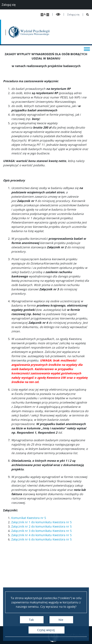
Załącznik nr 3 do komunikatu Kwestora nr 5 (41, 531)
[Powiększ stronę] (42, 15)
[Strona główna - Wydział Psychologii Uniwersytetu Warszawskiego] (29, 32)
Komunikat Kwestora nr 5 (29, 518)
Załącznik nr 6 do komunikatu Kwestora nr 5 (41, 539)
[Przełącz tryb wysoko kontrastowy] (58, 14)
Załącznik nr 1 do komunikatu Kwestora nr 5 (41, 522)
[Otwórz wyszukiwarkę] (86, 15)
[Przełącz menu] (87, 49)
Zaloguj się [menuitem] (9, 5)
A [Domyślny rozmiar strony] (45, 14)
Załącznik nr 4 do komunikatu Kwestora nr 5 (41, 535)
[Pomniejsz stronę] (48, 15)
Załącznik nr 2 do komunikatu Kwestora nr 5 (41, 526)
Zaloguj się (73, 15)
